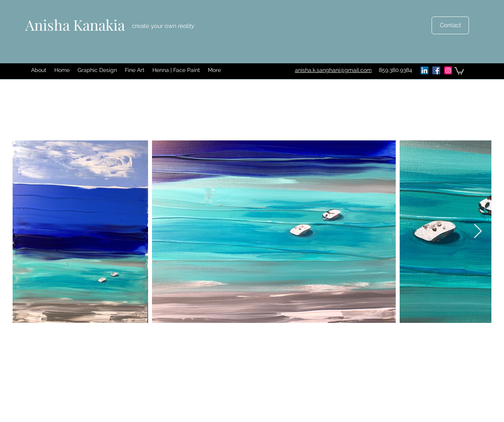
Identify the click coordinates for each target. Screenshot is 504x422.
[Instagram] (448, 70)
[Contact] (450, 25)
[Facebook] (436, 70)
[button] (97, 70)
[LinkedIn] (424, 70)
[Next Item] (478, 231)
